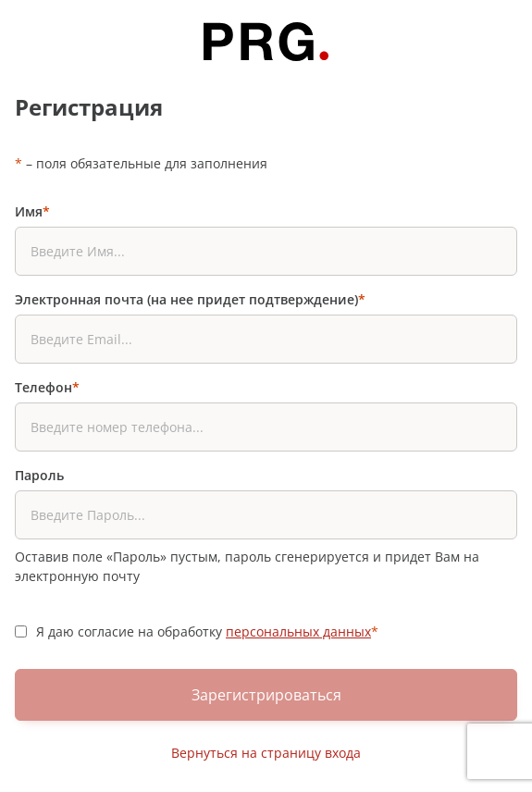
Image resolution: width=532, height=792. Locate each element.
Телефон (47, 387)
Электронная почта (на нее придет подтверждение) (190, 299)
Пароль (39, 475)
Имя (32, 211)
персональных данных (298, 631)
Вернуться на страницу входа (266, 753)
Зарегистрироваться (266, 695)
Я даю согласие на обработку (207, 631)
